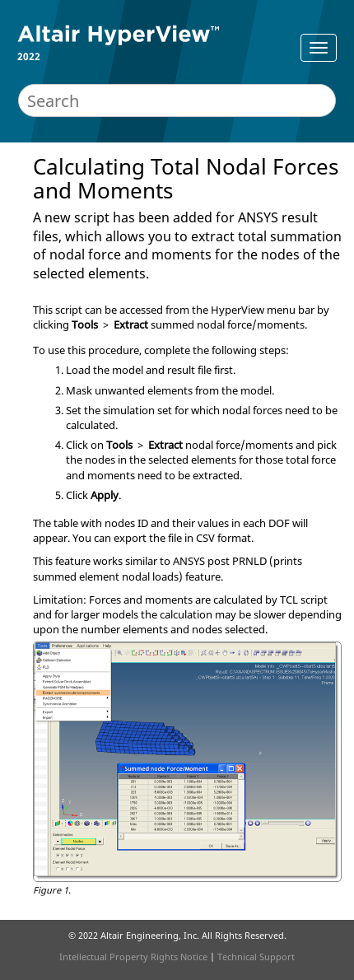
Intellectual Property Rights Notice (133, 957)
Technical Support (256, 957)
